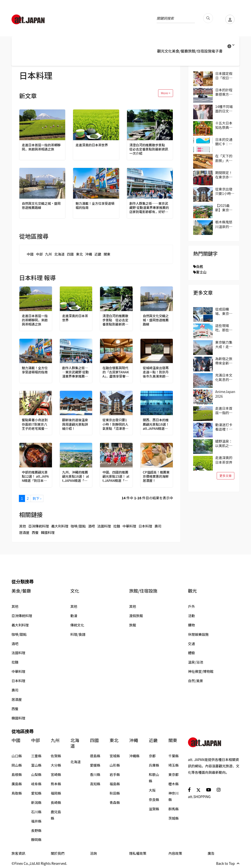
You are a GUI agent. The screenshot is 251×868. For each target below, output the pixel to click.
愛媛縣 (95, 765)
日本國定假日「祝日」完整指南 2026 (224, 76)
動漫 (74, 616)
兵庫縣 (154, 765)
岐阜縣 (36, 784)
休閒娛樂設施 (198, 634)
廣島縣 (17, 784)
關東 (107, 254)
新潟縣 (36, 802)
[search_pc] (205, 18)
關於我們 (58, 853)
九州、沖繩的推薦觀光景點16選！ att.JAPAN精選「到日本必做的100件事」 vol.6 (76, 477)
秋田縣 (115, 793)
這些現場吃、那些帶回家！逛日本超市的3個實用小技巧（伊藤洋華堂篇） (225, 328)
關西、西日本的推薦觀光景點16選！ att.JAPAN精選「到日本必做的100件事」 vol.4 (157, 425)
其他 (23, 526)
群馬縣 (174, 809)
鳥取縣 (17, 793)
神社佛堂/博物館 (201, 671)
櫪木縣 (174, 784)
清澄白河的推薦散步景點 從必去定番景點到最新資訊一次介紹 (150, 150)
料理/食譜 (78, 634)
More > (166, 93)
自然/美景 (196, 681)
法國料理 (104, 526)
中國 (30, 254)
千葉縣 (174, 756)
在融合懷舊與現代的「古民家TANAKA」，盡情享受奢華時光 (116, 373)
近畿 (98, 254)
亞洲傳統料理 (38, 526)
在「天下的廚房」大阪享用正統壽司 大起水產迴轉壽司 (224, 158)
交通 (191, 644)
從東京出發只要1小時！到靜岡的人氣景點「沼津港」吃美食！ (116, 425)
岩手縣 (115, 774)
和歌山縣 (154, 778)
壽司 (158, 526)
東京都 (174, 774)
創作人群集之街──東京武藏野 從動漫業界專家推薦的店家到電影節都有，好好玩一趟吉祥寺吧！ (149, 208)
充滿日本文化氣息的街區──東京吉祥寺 (224, 377)
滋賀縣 (154, 809)
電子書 (217, 51)
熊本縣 (56, 784)
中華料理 (129, 526)
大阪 (152, 790)
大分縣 (56, 765)
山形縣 (115, 765)
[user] (228, 19)
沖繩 (89, 254)
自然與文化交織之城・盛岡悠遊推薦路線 (41, 206)
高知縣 (95, 784)
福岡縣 (56, 793)
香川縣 (95, 774)
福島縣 (115, 784)
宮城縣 (115, 756)
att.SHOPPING (199, 797)
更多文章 (226, 476)
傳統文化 (77, 625)
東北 (79, 254)
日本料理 (145, 526)
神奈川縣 (174, 796)
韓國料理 (48, 532)
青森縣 (115, 802)
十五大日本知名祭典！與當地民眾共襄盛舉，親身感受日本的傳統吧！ (224, 125)
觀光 (161, 51)
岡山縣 (17, 765)
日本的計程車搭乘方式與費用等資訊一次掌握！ (224, 92)
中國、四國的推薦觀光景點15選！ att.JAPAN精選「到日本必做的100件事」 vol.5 (116, 477)
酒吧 (91, 526)
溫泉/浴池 (196, 662)
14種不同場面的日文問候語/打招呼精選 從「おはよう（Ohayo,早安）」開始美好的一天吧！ (225, 109)
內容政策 (175, 853)
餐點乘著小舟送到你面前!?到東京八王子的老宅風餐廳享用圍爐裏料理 (36, 425)
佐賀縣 (56, 756)
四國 (70, 254)
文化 (168, 51)
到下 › (37, 498)
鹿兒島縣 (56, 815)
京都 (152, 756)
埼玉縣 (174, 765)
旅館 (133, 625)
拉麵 (117, 526)
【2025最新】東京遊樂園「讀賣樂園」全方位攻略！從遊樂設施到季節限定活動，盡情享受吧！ (224, 208)
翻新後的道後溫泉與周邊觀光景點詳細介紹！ (76, 425)
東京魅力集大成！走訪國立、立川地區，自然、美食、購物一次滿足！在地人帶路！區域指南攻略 (224, 344)
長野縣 (36, 830)
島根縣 (17, 774)
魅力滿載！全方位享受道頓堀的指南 (94, 206)
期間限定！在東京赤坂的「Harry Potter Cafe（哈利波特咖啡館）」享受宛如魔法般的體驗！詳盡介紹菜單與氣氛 (225, 175)
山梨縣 (36, 774)
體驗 (191, 653)
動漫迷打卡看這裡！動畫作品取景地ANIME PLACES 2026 (224, 427)
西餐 (35, 532)
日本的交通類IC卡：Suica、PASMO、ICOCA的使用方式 (224, 142)
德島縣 (95, 756)
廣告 (211, 853)
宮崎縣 (56, 774)
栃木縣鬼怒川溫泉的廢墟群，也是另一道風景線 (224, 224)
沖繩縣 (134, 756)
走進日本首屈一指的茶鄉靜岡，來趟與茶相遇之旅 (41, 147)
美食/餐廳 (180, 51)
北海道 (59, 254)
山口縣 (17, 756)
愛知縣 (36, 793)
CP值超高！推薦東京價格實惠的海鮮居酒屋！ (157, 477)
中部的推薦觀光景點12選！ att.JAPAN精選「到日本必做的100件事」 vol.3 (36, 477)
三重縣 (36, 756)
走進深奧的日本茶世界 (93, 145)
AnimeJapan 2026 (225, 394)
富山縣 (36, 765)
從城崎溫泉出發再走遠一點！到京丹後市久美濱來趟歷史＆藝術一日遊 (157, 373)
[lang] (231, 46)
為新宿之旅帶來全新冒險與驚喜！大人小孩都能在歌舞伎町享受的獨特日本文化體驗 (224, 361)
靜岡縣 (36, 840)
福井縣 (36, 821)
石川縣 (36, 812)
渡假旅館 (136, 616)
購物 (191, 625)
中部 (39, 254)
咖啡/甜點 (78, 526)
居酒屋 (24, 532)
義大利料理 (60, 526)
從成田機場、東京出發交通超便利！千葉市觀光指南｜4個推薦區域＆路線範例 (225, 311)
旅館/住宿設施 (200, 51)
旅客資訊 (18, 853)
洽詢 (93, 853)
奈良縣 (154, 800)
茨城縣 (174, 818)
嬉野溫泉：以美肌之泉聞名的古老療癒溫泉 (224, 443)
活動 (191, 616)
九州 (49, 254)
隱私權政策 (138, 853)
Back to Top (228, 863)
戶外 (191, 606)
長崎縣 (56, 802)
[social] (189, 790)
